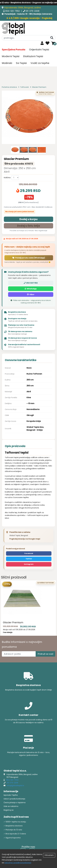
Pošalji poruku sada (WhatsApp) (29, 258)
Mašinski (7, 63)
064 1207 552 (31, 283)
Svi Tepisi (21, 63)
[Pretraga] (52, 38)
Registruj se (9, 810)
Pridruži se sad (45, 654)
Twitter (29, 559)
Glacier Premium (13, 622)
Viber (31, 294)
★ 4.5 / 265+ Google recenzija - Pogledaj (29, 18)
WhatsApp (31, 289)
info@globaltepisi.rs (15, 786)
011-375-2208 (32, 11)
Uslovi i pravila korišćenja (14, 799)
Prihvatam (49, 855)
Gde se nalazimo (11, 806)
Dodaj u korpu (29, 219)
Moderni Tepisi (11, 56)
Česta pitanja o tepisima (15, 803)
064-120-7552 (13, 11)
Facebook (29, 553)
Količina (7, 178)
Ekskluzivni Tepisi (33, 56)
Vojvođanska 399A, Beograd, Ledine (22, 8)
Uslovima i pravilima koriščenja (18, 863)
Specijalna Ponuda (14, 50)
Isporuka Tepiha (11, 795)
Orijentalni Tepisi (39, 50)
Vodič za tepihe (40, 63)
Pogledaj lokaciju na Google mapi (25, 539)
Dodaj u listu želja (28, 226)
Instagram (29, 564)
